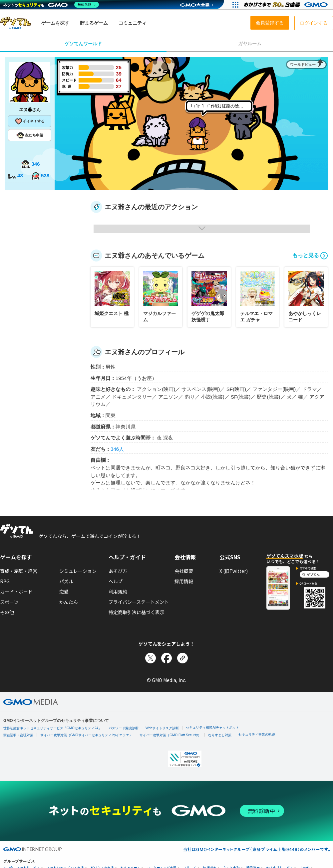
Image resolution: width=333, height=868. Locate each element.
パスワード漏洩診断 (124, 728)
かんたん (69, 602)
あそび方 (118, 571)
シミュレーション (78, 571)
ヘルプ (116, 581)
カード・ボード (16, 592)
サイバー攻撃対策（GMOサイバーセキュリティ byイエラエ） (86, 735)
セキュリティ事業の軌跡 (257, 734)
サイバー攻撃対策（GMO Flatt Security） (170, 735)
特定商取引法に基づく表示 (137, 612)
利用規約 (118, 592)
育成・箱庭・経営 (19, 571)
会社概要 (184, 571)
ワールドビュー (303, 65)
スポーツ (9, 602)
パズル (66, 581)
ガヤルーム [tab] (250, 44)
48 (15, 176)
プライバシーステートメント (139, 602)
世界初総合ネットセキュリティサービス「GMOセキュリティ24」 (52, 728)
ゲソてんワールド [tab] (83, 44)
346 (30, 165)
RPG (5, 581)
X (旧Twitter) (234, 571)
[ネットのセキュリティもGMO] (51, 5)
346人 (117, 449)
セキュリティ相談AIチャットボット (212, 727)
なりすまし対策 (220, 735)
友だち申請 (30, 135)
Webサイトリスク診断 (162, 728)
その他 (7, 612)
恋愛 (64, 592)
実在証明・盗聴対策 (18, 735)
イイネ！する (30, 121)
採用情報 (184, 581)
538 (40, 176)
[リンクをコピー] (182, 658)
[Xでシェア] (151, 658)
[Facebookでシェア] (166, 658)
